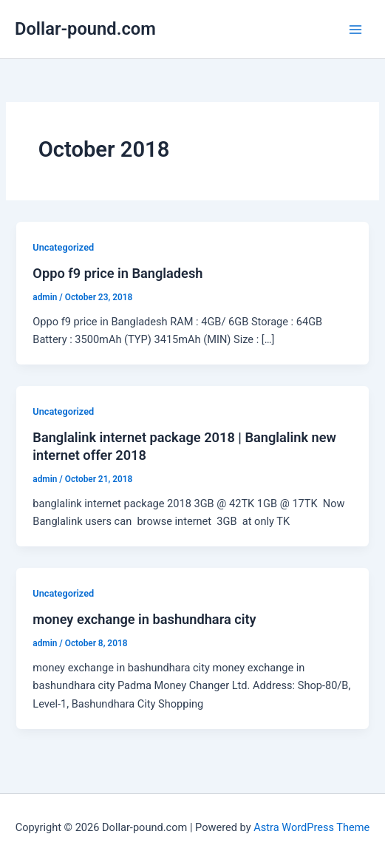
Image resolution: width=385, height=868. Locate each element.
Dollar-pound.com (85, 29)
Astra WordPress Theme (311, 827)
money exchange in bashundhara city (144, 619)
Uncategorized (63, 247)
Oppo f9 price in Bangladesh (117, 273)
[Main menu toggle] (355, 29)
